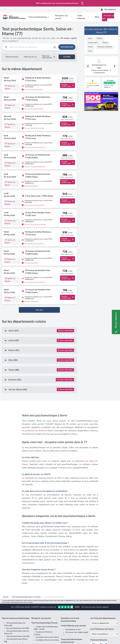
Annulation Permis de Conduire (47, 561)
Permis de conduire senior (45, 594)
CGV (19, 638)
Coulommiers (93, 43)
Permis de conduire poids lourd (47, 591)
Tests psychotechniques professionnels (72, 564)
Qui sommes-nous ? (14, 603)
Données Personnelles (32, 638)
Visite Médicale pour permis (73, 549)
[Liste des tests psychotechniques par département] (104, 547)
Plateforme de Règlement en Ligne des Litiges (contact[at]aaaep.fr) (88, 638)
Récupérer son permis (41, 542)
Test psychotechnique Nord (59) (17, 552)
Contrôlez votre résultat (101, 579)
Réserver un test (108, 17)
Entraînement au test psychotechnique (41, 569)
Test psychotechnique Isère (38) (18, 560)
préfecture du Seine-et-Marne (39, 354)
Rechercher (67, 47)
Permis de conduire (40, 582)
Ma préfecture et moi (73, 553)
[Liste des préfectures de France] (104, 557)
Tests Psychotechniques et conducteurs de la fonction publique (74, 572)
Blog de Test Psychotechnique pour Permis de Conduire (45, 605)
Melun (90, 47)
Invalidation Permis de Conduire (47, 563)
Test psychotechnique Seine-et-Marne (26, 520)
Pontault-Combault (105, 47)
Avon (90, 38)
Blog (97, 17)
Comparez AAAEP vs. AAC (16, 609)
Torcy (90, 51)
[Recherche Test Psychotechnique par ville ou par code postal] (30, 47)
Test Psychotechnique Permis (44, 546)
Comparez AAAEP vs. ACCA (17, 612)
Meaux (105, 43)
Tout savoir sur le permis (45, 585)
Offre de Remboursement (52, 638)
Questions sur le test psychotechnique (70, 543)
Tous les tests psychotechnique (16, 542)
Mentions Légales (8, 638)
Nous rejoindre (12, 606)
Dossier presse (12, 601)
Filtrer (67, 57)
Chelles (99, 38)
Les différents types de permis (47, 588)
